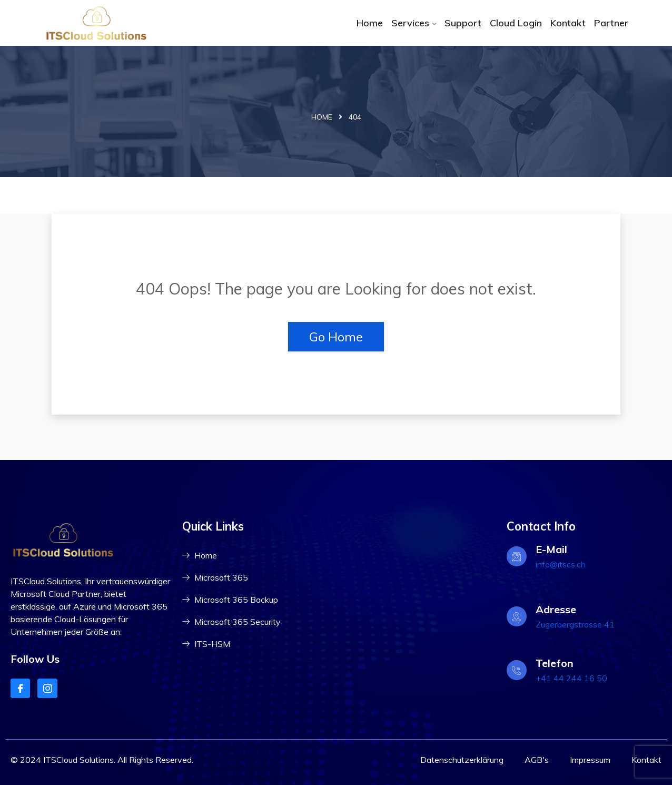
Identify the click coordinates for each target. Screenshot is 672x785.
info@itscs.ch (561, 564)
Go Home (336, 337)
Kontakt (568, 23)
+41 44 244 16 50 (571, 678)
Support (463, 23)
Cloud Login (516, 23)
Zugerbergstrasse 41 (575, 624)
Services (410, 23)
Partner (611, 23)
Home (370, 23)
